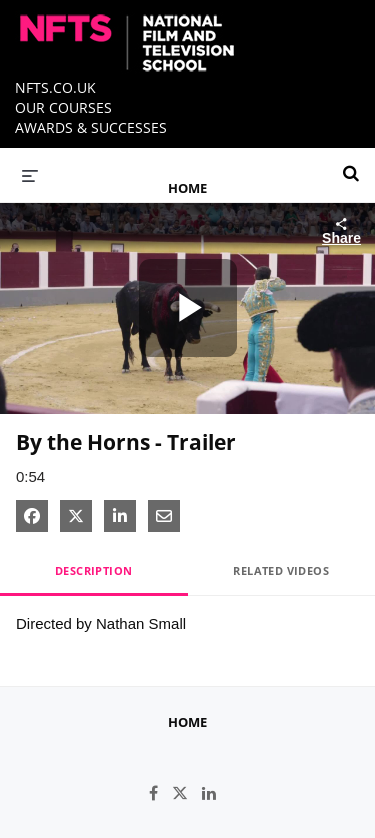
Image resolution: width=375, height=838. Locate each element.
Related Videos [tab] (281, 570)
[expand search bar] (351, 165)
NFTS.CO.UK (55, 87)
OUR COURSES (63, 107)
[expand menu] (30, 175)
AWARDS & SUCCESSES (91, 127)
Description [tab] (93, 570)
